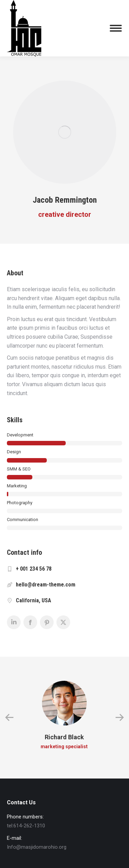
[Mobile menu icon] (116, 28)
